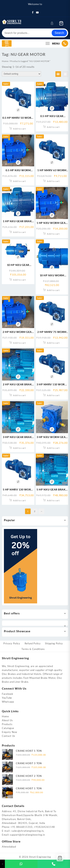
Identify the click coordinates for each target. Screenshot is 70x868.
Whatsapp (8, 702)
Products (7, 724)
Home (5, 61)
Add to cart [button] (20, 129)
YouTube (7, 698)
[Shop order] (21, 74)
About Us (7, 720)
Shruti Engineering (40, 857)
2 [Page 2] (35, 511)
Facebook (8, 694)
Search (59, 33)
